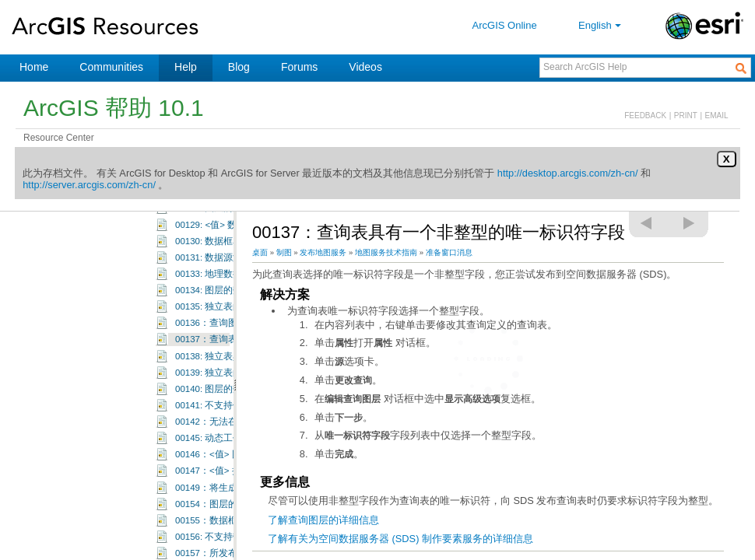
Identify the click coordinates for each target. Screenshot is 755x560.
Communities (111, 67)
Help (186, 67)
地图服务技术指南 (386, 252)
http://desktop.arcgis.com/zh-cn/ (568, 173)
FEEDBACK (645, 115)
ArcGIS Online (505, 25)
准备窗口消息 (449, 252)
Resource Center (59, 138)
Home (34, 67)
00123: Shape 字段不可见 (228, 341)
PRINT (686, 115)
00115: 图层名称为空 (218, 226)
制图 (284, 252)
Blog (239, 67)
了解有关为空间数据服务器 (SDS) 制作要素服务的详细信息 (400, 539)
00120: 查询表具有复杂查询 (232, 292)
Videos (365, 67)
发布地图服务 (323, 252)
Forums (299, 67)
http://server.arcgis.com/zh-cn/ (89, 185)
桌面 (260, 252)
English (601, 25)
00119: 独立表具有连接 (223, 275)
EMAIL (717, 115)
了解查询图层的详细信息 (323, 520)
